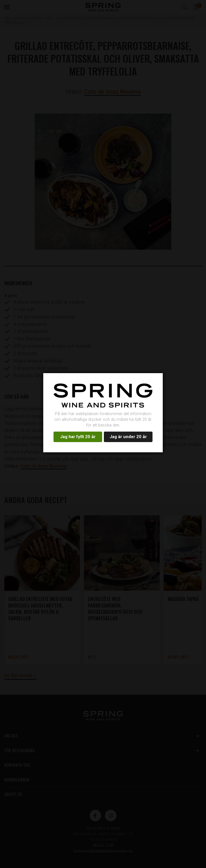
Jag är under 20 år (128, 437)
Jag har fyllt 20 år (78, 437)
